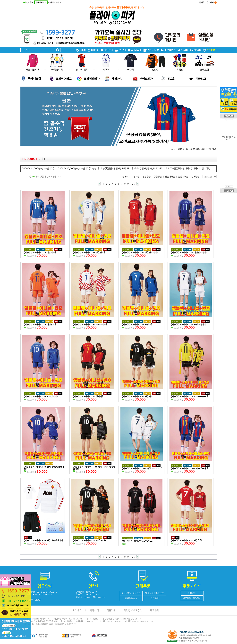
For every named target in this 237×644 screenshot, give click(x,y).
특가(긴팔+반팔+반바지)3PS (148, 169)
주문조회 (182, 50)
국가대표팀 (34, 79)
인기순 (136, 177)
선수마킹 (206, 169)
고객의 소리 (134, 50)
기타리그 (201, 79)
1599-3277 (91, 592)
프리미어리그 (64, 79)
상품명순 (158, 177)
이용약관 (111, 610)
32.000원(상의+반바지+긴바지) (182, 169)
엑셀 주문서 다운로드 (131, 593)
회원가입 (93, 50)
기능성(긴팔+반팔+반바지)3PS (115, 169)
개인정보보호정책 (133, 610)
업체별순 (195, 177)
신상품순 (147, 177)
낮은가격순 (170, 177)
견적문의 (155, 598)
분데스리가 (146, 79)
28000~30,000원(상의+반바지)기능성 (201, 149)
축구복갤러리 (168, 50)
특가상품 (181, 149)
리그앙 (171, 79)
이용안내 (192, 593)
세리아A (117, 79)
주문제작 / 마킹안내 (192, 598)
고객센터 (77, 610)
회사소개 (94, 610)
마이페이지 (107, 50)
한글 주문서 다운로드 (155, 593)
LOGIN (81, 50)
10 (132, 184)
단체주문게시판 (151, 50)
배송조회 (195, 50)
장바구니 (120, 50)
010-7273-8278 (92, 595)
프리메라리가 (92, 79)
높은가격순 (183, 177)
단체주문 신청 (131, 598)
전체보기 (126, 177)
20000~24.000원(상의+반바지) (38, 169)
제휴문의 (154, 610)
